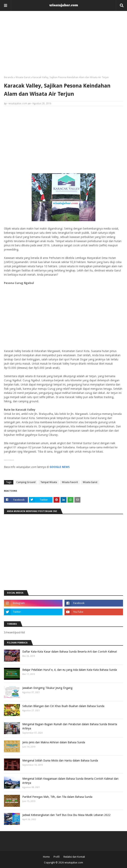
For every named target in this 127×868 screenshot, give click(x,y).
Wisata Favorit (70, 482)
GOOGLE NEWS (60, 467)
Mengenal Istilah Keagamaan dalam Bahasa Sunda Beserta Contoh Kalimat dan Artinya (70, 781)
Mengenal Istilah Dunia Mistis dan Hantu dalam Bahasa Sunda (60, 760)
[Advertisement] (64, 45)
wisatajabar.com (18, 104)
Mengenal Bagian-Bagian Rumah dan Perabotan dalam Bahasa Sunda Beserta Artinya (70, 726)
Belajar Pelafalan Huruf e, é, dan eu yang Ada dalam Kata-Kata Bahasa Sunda (70, 670)
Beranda (9, 77)
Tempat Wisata (49, 482)
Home (46, 857)
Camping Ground (26, 482)
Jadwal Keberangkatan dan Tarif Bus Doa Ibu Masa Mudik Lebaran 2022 (66, 815)
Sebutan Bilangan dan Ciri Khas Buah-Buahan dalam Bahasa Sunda (63, 706)
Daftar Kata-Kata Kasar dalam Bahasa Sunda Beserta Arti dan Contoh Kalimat (70, 652)
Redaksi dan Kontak (74, 857)
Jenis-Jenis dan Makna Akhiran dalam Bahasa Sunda (54, 742)
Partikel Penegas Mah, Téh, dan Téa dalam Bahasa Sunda (57, 797)
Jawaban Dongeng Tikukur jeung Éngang (47, 688)
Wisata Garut (23, 77)
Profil (57, 857)
